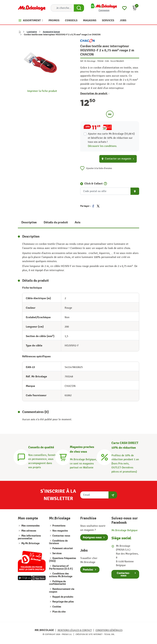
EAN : (107, 61)
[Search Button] (79, 8)
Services (57, 553)
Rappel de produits (63, 597)
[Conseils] (21, 457)
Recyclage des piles (63, 602)
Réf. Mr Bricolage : (88, 61)
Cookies (56, 607)
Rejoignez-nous (92, 537)
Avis (77, 222)
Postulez (88, 570)
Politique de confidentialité (57, 583)
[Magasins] (63, 457)
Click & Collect (93, 184)
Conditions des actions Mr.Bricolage (61, 575)
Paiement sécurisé (62, 548)
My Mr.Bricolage (30, 543)
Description (29, 222)
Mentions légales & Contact (75, 630)
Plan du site (59, 612)
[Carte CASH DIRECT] (104, 457)
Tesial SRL (109, 634)
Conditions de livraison (58, 542)
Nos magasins (60, 531)
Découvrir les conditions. (103, 146)
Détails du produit (56, 222)
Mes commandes (30, 526)
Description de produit (95, 93)
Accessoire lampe (51, 32)
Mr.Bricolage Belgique (125, 530)
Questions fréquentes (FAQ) (63, 560)
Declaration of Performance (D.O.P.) (61, 567)
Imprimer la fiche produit (42, 91)
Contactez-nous (61, 536)
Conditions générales (109, 630)
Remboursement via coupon (62, 590)
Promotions (59, 526)
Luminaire (32, 32)
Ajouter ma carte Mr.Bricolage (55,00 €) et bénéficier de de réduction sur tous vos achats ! (111, 138)
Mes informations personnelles (29, 537)
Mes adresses (29, 531)
